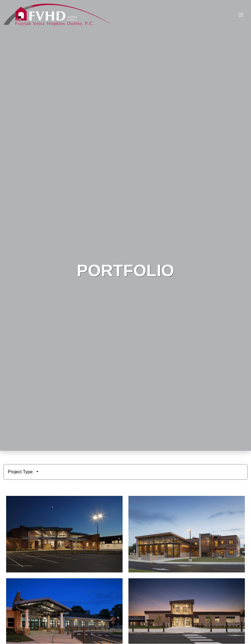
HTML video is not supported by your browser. (125, 225)
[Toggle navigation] (241, 15)
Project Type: (21, 472)
